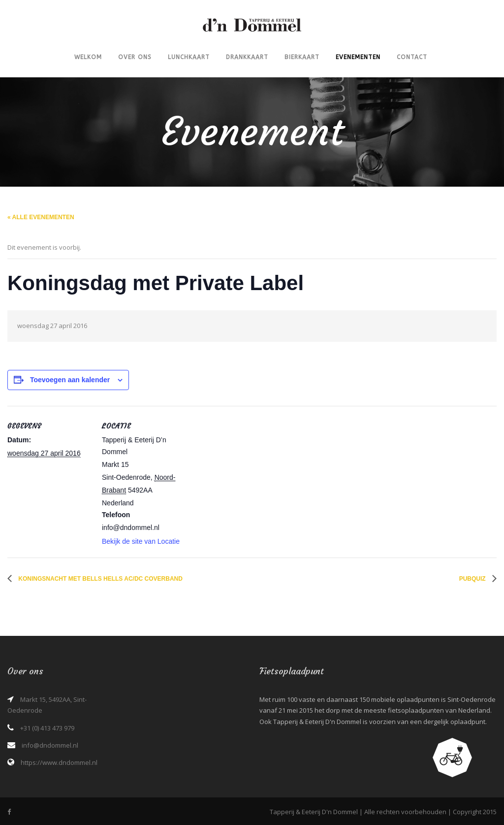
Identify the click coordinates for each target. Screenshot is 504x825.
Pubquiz (473, 579)
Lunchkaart (189, 57)
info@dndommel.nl (50, 745)
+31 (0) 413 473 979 (47, 728)
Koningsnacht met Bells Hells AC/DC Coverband (100, 579)
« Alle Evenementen (41, 217)
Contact (412, 57)
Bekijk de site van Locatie (141, 541)
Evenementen (358, 57)
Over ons (135, 57)
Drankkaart (247, 57)
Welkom (88, 57)
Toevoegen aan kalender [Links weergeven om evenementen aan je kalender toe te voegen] (70, 380)
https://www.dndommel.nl (59, 762)
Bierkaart (302, 57)
